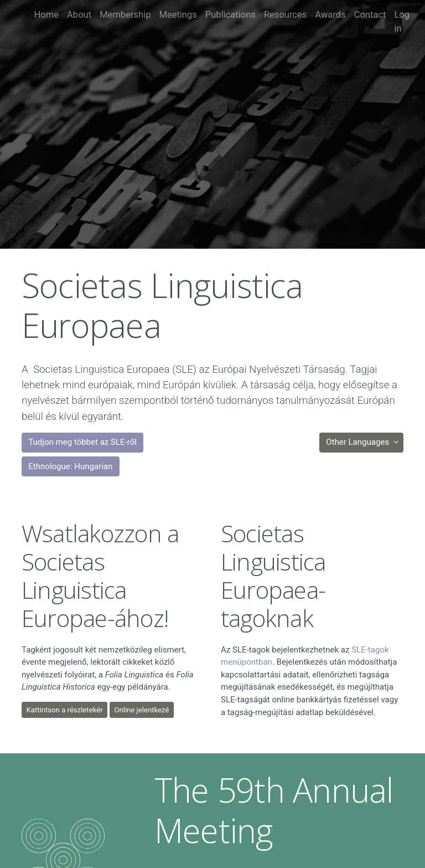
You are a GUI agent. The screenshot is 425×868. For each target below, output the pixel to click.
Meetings (178, 15)
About (79, 15)
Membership (125, 15)
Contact (370, 15)
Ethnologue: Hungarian (70, 466)
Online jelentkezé (141, 710)
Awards (330, 15)
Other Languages (359, 442)
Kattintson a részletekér (65, 710)
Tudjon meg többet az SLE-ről (82, 442)
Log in (402, 22)
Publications (230, 15)
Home (46, 15)
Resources (285, 15)
